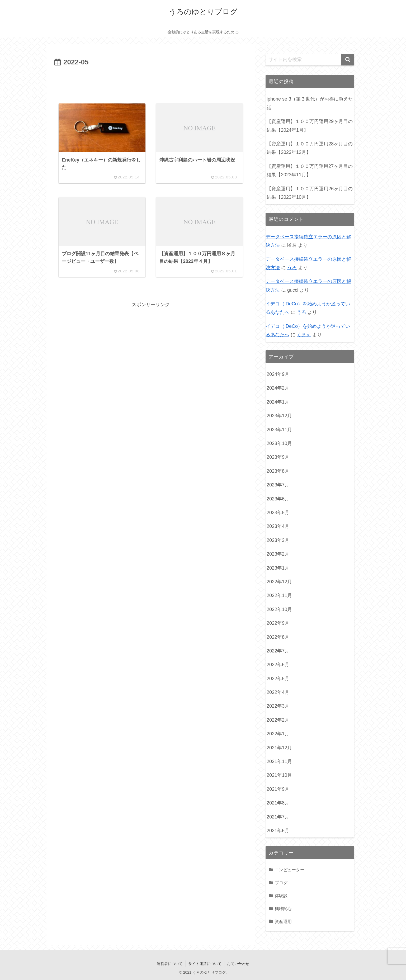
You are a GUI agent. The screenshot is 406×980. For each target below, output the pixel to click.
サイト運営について (205, 964)
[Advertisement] (151, 83)
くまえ (304, 335)
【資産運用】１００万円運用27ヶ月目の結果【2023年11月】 (310, 171)
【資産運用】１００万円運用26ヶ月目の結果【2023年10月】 (310, 193)
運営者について (170, 964)
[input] (310, 60)
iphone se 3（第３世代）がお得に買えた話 (310, 103)
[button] (348, 60)
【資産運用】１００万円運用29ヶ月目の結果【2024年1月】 (310, 126)
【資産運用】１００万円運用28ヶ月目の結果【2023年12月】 (310, 148)
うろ (292, 268)
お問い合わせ (238, 964)
